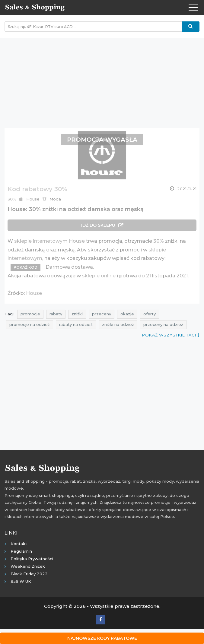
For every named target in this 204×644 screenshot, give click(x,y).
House (34, 293)
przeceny (102, 314)
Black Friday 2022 (29, 574)
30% (159, 241)
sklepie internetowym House (49, 241)
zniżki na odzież (118, 324)
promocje (30, 314)
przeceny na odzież (163, 324)
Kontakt (19, 544)
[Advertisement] (102, 80)
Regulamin (21, 551)
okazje (127, 314)
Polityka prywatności (32, 559)
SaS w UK (21, 581)
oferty (150, 314)
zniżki (77, 314)
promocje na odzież (30, 324)
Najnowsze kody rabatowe (102, 638)
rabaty (56, 314)
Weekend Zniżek (28, 566)
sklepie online (99, 276)
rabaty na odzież (76, 324)
